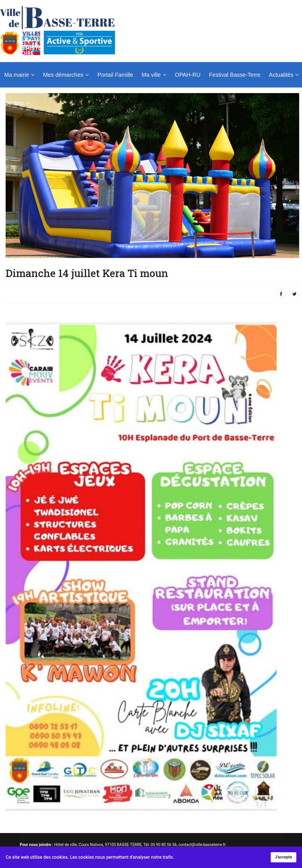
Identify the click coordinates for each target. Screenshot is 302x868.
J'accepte (284, 857)
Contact (14, 103)
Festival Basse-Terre (235, 75)
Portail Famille (115, 75)
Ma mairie (17, 75)
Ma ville (151, 75)
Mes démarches (63, 75)
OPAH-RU (188, 75)
